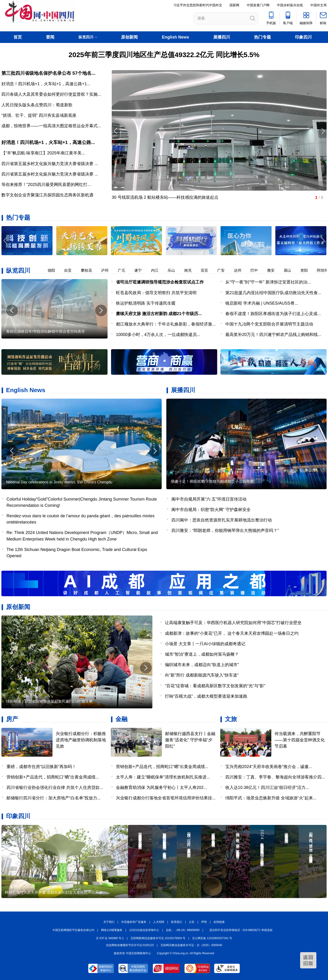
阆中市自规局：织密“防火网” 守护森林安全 (211, 510)
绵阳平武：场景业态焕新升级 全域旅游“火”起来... (271, 798)
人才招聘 (159, 922)
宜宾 (207, 270)
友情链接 (219, 922)
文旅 (231, 719)
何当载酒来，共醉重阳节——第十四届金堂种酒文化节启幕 (300, 740)
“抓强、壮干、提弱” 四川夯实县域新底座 (39, 115)
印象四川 (303, 37)
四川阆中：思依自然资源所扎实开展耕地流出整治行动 (222, 520)
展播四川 (222, 37)
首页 (18, 37)
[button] (323, 241)
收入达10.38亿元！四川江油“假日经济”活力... (267, 788)
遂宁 (141, 270)
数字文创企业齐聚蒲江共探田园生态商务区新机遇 (47, 195)
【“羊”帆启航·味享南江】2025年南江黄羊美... (43, 153)
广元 (124, 270)
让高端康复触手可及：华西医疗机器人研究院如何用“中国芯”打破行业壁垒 (233, 623)
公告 (192, 922)
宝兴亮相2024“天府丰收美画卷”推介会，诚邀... (269, 767)
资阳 (307, 270)
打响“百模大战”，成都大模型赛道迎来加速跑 (206, 696)
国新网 (234, 5)
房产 (12, 719)
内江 (157, 270)
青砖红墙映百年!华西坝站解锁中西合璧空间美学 (46, 331)
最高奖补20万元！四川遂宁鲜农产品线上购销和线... (273, 335)
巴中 (257, 270)
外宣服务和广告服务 (134, 922)
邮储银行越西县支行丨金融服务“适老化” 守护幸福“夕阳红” (190, 740)
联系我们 (177, 922)
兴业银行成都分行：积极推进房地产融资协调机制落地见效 (81, 740)
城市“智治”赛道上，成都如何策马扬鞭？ (202, 654)
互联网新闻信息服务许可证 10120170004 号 (158, 938)
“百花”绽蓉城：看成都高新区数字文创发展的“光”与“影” (215, 686)
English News (175, 37)
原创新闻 (129, 37)
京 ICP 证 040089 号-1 (110, 938)
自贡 (71, 270)
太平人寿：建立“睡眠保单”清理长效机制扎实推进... (163, 777)
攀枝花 (89, 270)
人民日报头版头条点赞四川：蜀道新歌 (37, 105)
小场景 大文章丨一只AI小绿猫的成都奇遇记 (205, 644)
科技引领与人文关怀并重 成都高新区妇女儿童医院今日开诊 (54, 892)
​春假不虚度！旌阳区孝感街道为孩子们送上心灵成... (273, 314)
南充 (191, 270)
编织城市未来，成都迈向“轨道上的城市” (202, 665)
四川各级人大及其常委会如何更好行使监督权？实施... (51, 94)
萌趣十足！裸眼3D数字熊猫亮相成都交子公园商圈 (212, 481)
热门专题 (262, 37)
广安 (224, 270)
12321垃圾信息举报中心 (144, 930)
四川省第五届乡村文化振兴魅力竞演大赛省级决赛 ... (50, 164)
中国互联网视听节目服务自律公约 (73, 930)
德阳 (54, 270)
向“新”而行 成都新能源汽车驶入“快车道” (202, 675)
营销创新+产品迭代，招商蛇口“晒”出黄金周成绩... (53, 777)
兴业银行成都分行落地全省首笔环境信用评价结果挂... (166, 798)
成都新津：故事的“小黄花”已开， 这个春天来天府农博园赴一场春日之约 (232, 633)
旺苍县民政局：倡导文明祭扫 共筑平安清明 (156, 293)
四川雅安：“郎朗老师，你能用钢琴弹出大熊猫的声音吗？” (225, 531)
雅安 (274, 270)
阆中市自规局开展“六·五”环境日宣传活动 (209, 499)
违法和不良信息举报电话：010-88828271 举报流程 (241, 930)
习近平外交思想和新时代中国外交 (198, 5)
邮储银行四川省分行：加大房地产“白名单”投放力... (54, 798)
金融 (121, 719)
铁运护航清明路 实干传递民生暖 (146, 303)
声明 (204, 922)
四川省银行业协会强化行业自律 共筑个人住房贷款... (55, 788)
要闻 (50, 37)
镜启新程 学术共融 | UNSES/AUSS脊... (262, 303)
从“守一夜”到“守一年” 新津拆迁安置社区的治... (268, 282)
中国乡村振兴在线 (290, 5)
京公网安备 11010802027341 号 (212, 938)
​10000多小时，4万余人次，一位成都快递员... (158, 335)
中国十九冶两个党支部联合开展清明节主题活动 (269, 324)
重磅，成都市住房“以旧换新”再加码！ (41, 767)
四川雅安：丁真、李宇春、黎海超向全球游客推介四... (275, 777)
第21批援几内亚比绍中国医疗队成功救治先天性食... (273, 293)
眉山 (290, 270)
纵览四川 (18, 270)
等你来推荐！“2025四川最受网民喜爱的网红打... (46, 185)
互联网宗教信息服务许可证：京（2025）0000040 (191, 945)
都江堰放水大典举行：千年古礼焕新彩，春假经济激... (166, 324)
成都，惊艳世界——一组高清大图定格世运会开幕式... (51, 126)
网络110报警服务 (112, 930)
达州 (240, 270)
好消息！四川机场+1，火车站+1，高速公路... (48, 142)
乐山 (174, 270)
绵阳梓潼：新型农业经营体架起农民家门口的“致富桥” (50, 701)
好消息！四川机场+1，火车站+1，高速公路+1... (46, 84)
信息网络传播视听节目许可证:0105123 (130, 945)
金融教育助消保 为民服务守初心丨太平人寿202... (161, 788)
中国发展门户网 (258, 5)
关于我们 (109, 922)
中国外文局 (318, 5)
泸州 (108, 270)
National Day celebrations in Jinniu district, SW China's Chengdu (59, 482)
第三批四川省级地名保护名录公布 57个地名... (48, 73)
